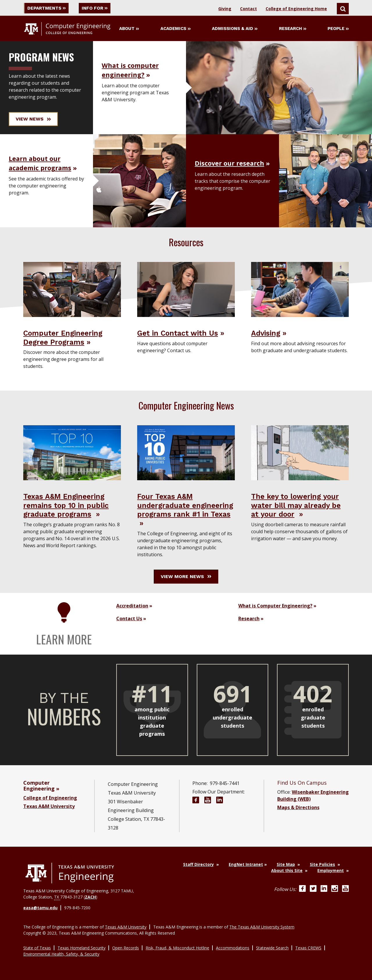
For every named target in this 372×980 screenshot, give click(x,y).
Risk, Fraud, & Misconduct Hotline (177, 948)
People (338, 29)
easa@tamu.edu (40, 908)
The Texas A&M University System (262, 927)
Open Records (126, 948)
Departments (48, 8)
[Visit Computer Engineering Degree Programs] (72, 289)
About (129, 29)
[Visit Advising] (300, 289)
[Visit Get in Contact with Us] (186, 289)
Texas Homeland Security (82, 948)
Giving (225, 9)
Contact (248, 9)
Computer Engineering (39, 786)
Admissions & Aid (235, 29)
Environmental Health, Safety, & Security (61, 954)
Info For (98, 8)
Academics (176, 29)
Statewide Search (272, 948)
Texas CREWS (308, 948)
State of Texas (37, 948)
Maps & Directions (298, 808)
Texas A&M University (49, 807)
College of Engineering (50, 798)
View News (33, 119)
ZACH (90, 897)
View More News (186, 577)
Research (293, 29)
